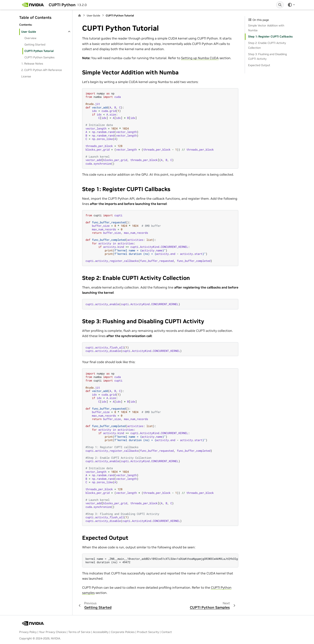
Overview (30, 38)
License (26, 76)
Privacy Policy (28, 632)
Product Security (148, 632)
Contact (167, 632)
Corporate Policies (123, 632)
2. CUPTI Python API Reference (42, 70)
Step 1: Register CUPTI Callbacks (270, 36)
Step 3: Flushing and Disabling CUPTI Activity (267, 57)
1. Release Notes (32, 64)
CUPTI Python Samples (39, 57)
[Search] (280, 5)
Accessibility (101, 632)
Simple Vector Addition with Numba (266, 28)
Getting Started (35, 45)
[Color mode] (291, 5)
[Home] (80, 16)
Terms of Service (79, 632)
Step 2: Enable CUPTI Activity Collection (267, 45)
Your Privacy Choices (52, 632)
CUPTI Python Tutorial (39, 51)
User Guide (29, 32)
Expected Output (259, 65)
